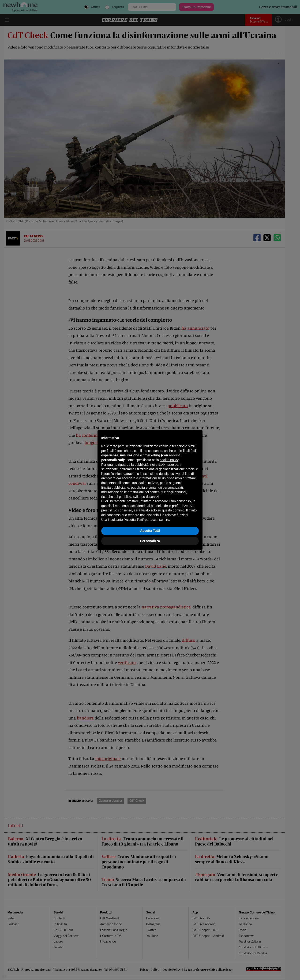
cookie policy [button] (169, 460)
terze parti (174, 465)
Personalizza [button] (150, 541)
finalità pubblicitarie (115, 488)
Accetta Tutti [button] (150, 531)
